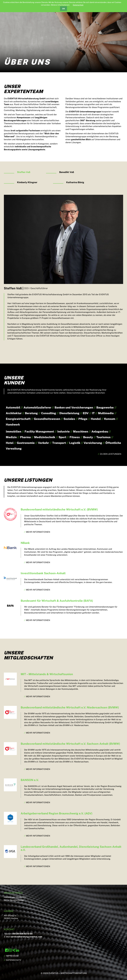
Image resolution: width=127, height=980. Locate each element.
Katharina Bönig (75, 182)
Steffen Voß (24, 172)
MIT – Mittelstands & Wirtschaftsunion (47, 674)
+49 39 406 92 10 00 (22, 934)
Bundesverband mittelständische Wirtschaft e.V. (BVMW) (59, 509)
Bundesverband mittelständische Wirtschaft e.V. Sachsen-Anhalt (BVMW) (70, 744)
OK (64, 9)
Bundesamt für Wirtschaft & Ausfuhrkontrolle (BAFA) (57, 601)
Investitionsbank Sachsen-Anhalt (43, 573)
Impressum (12, 956)
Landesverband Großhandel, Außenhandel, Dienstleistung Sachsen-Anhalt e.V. (71, 848)
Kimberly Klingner (27, 182)
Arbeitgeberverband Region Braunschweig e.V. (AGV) (57, 813)
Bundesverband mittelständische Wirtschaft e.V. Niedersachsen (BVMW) (70, 707)
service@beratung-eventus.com (26, 937)
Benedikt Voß (67, 172)
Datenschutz (78, 5)
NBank (25, 543)
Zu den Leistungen (111, 454)
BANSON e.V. (30, 780)
